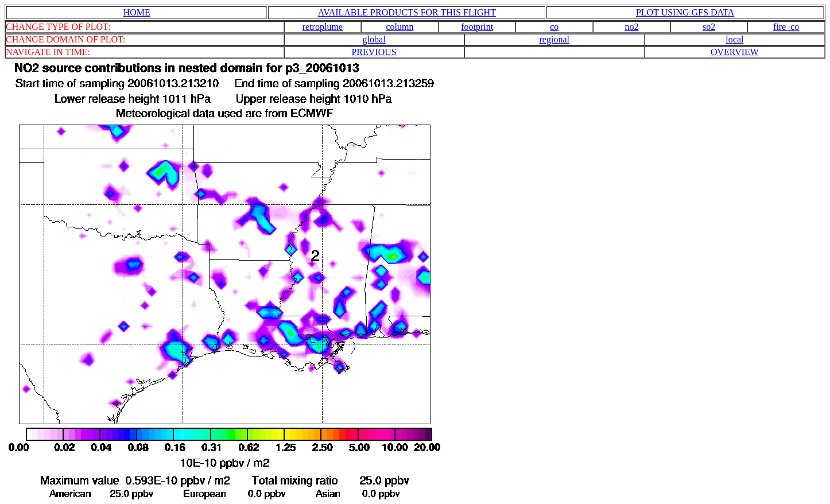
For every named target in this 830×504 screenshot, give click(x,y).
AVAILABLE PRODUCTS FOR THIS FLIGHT (407, 12)
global (374, 39)
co (554, 27)
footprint (477, 27)
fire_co (786, 27)
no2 (631, 27)
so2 (709, 27)
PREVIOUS (374, 52)
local (734, 39)
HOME (137, 12)
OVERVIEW (735, 52)
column (400, 27)
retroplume (323, 27)
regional (554, 39)
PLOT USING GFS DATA (685, 12)
